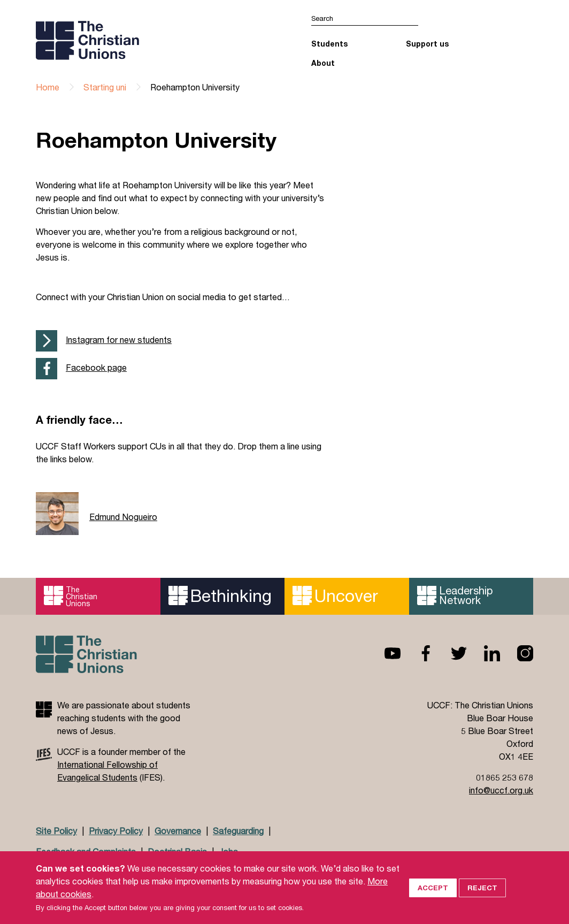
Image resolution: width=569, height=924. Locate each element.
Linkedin (483, 653)
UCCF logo (129, 40)
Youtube (384, 653)
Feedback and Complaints (86, 852)
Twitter (450, 653)
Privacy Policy (116, 831)
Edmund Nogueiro (123, 517)
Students (329, 44)
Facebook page (96, 367)
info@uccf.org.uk (501, 790)
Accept (433, 903)
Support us (427, 44)
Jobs (228, 852)
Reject (482, 903)
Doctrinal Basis (177, 852)
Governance (178, 831)
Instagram (517, 653)
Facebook (417, 653)
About (323, 63)
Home (48, 87)
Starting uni (105, 87)
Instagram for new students (119, 339)
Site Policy (56, 831)
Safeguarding (238, 831)
